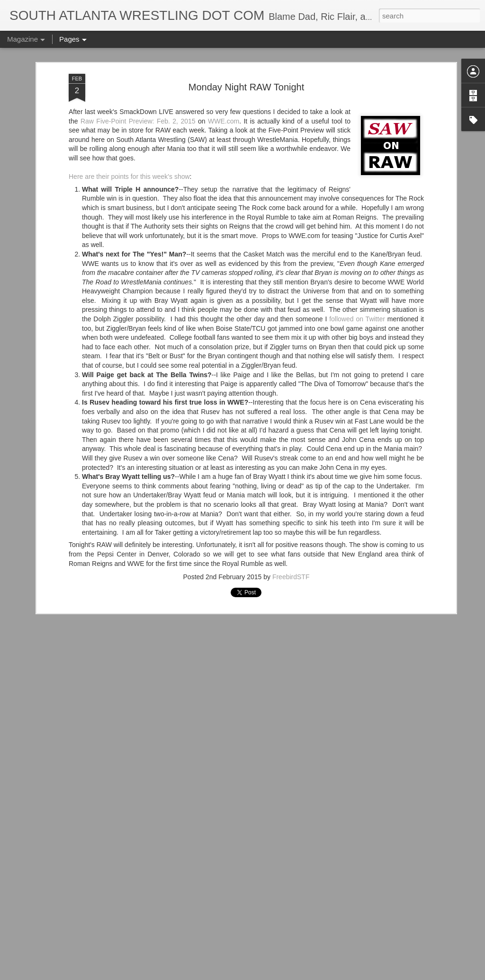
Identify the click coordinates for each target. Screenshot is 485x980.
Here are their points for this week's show (129, 105)
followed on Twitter (357, 247)
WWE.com (224, 50)
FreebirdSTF (291, 505)
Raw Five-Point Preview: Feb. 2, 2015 (138, 50)
